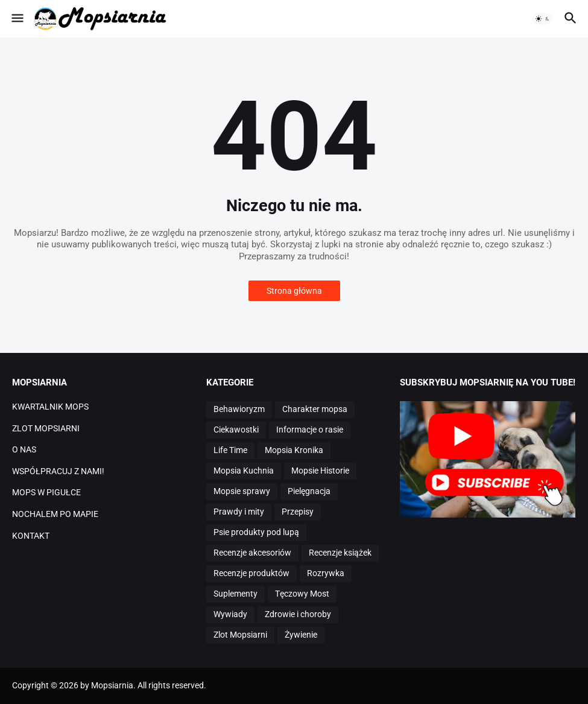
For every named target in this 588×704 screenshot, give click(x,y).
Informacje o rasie (310, 430)
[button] (17, 19)
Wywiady (230, 614)
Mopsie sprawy (242, 491)
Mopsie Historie (320, 471)
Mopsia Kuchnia (244, 471)
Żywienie (301, 635)
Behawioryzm (239, 409)
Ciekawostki (236, 430)
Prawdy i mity (239, 512)
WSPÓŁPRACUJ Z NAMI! (58, 471)
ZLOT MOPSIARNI (46, 428)
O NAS (24, 449)
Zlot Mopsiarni (240, 635)
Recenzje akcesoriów (252, 553)
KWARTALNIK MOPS (50, 407)
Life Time (230, 450)
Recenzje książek (340, 553)
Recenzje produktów (251, 573)
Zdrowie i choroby (298, 614)
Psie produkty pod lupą (256, 532)
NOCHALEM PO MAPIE (55, 514)
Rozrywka (326, 573)
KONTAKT (31, 536)
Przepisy (298, 512)
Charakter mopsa (315, 409)
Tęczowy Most (302, 594)
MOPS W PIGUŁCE (46, 492)
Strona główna (294, 291)
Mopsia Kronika (294, 450)
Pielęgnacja (309, 491)
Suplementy (236, 594)
